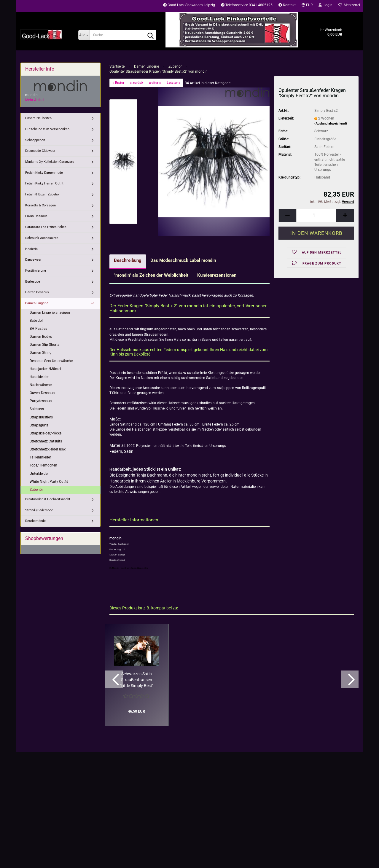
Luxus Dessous (36, 216)
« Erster (118, 83)
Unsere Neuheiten (38, 118)
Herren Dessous (37, 292)
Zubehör (36, 490)
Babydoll (37, 321)
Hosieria (31, 249)
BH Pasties (38, 329)
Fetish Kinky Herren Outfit (44, 183)
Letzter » (173, 83)
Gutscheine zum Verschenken (47, 129)
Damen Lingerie (37, 303)
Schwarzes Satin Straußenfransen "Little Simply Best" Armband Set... (136, 680)
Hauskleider (39, 377)
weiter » (155, 83)
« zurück (137, 83)
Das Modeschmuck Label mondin (183, 260)
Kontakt (287, 5)
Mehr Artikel (35, 100)
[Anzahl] (316, 215)
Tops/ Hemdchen (43, 465)
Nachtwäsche (41, 385)
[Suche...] (84, 35)
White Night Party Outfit (49, 482)
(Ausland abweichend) (331, 124)
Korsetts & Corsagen (40, 205)
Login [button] (325, 5)
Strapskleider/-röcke (46, 433)
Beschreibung (128, 260)
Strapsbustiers (41, 417)
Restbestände (35, 521)
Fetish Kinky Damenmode (44, 173)
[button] (307, 6)
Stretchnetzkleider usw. (48, 449)
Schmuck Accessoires (42, 238)
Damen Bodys (41, 337)
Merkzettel (349, 5)
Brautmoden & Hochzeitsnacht (48, 499)
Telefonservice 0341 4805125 (247, 5)
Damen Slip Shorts (44, 345)
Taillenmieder (40, 457)
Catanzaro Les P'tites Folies (46, 227)
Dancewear (33, 260)
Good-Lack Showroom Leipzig (189, 5)
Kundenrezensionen (217, 275)
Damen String (41, 353)
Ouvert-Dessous (42, 393)
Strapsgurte (39, 425)
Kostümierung (36, 271)
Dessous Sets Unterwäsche (51, 361)
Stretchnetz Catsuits (46, 441)
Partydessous (41, 401)
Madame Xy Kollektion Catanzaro (50, 162)
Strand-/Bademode (39, 510)
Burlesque (33, 282)
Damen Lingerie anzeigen (50, 313)
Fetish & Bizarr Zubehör (43, 194)
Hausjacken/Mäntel (45, 369)
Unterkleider (39, 474)
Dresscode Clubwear (40, 151)
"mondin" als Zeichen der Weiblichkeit (151, 275)
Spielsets (37, 409)
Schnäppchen (35, 140)
